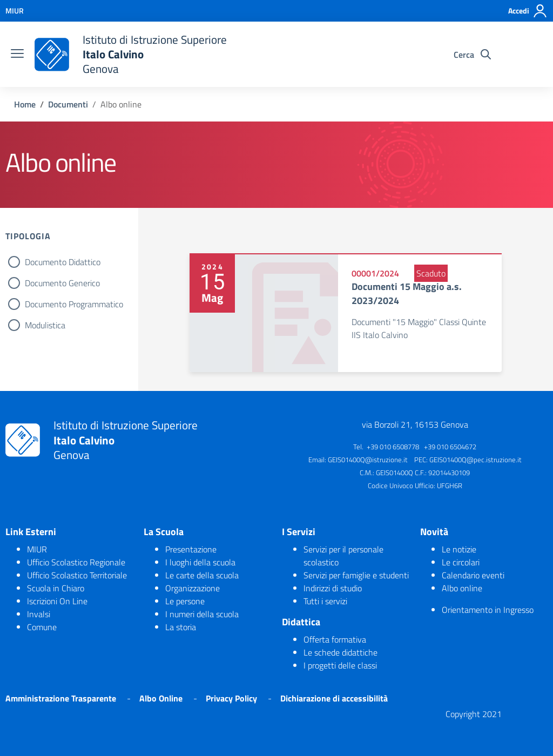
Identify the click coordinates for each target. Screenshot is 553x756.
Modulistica (45, 325)
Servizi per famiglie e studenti (356, 575)
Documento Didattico (63, 262)
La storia (181, 627)
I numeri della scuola (202, 614)
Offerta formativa (335, 639)
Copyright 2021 (474, 714)
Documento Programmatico (74, 304)
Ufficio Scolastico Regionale (76, 562)
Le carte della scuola (202, 575)
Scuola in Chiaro (56, 588)
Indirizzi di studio (333, 588)
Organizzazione (193, 588)
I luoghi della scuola (200, 562)
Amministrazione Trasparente (61, 698)
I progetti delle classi (340, 665)
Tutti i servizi (325, 601)
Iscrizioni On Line (57, 601)
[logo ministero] (52, 55)
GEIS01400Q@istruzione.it (368, 460)
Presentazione (191, 549)
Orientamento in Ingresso (488, 610)
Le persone (185, 601)
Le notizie (459, 549)
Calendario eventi (473, 575)
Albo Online (161, 698)
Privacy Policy (231, 698)
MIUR (37, 549)
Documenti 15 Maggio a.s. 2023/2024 (407, 293)
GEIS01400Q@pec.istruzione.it (476, 460)
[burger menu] (17, 55)
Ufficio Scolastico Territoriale (77, 575)
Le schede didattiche (340, 652)
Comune (42, 627)
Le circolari (461, 562)
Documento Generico (62, 283)
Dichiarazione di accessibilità (334, 698)
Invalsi (39, 614)
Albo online (462, 588)
